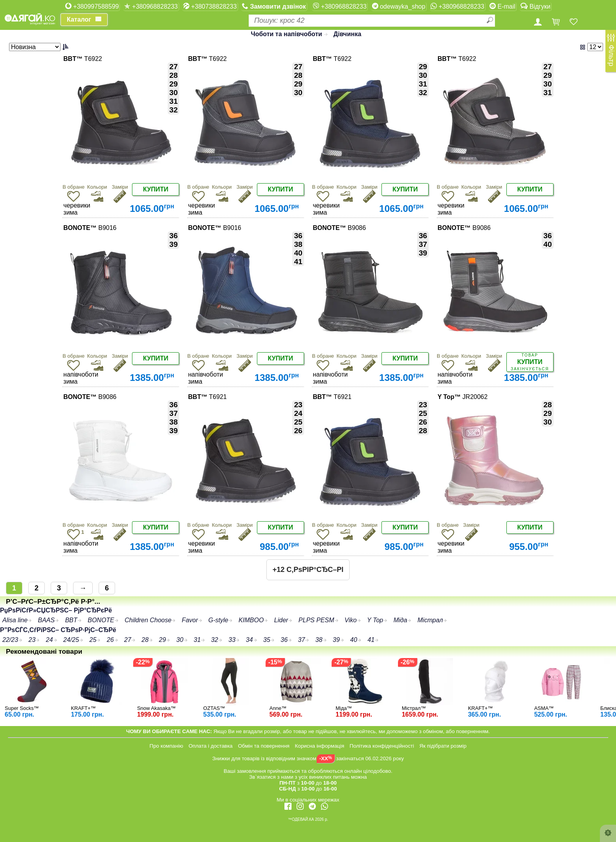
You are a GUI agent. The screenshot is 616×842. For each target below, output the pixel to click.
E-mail (502, 6)
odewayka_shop (399, 6)
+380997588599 (92, 6)
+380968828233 (151, 6)
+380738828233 (210, 6)
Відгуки (535, 6)
